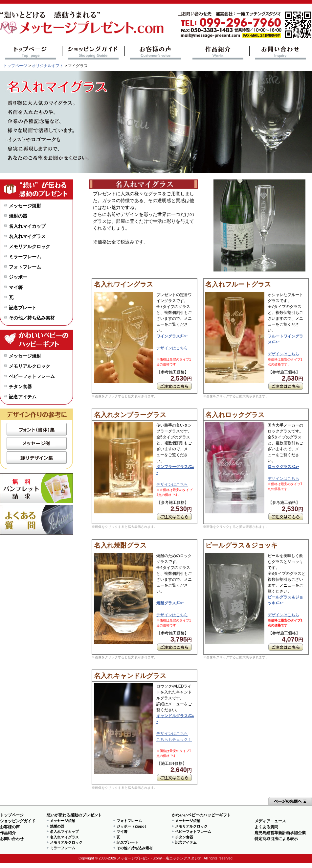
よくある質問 (37, 520)
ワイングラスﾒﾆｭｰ (172, 336)
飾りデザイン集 (37, 457)
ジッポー (18, 277)
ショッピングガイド (93, 53)
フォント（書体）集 (37, 429)
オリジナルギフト (48, 66)
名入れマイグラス (27, 236)
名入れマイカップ (27, 226)
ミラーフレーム (25, 257)
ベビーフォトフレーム (32, 376)
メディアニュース (270, 821)
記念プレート (23, 308)
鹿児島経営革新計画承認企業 (280, 833)
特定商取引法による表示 (276, 839)
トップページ (31, 53)
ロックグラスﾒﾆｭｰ (283, 467)
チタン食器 (20, 387)
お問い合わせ (281, 53)
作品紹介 (218, 53)
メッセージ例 (37, 443)
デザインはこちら (172, 348)
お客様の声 (156, 53)
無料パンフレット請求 (37, 488)
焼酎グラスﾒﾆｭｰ (170, 603)
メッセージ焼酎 (25, 206)
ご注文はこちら (174, 386)
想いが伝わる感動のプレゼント (74, 815)
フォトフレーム (25, 267)
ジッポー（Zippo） (132, 826)
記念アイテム (23, 397)
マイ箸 (16, 287)
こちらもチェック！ (174, 739)
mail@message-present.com (245, 25)
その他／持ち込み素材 (32, 318)
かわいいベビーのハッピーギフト (201, 815)
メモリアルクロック (30, 246)
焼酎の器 (18, 216)
